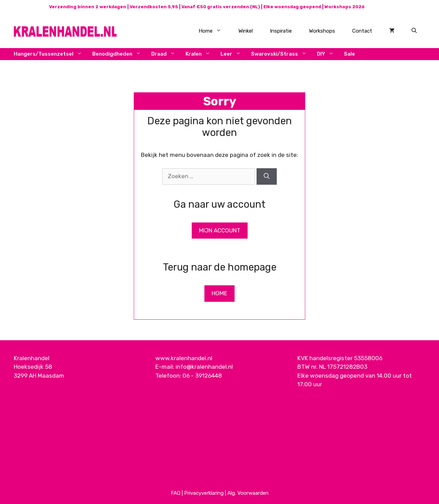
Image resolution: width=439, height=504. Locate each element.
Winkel (246, 31)
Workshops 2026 (345, 7)
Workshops (322, 31)
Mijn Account (220, 230)
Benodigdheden (119, 54)
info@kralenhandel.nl (204, 367)
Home (214, 31)
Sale (349, 54)
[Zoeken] (267, 176)
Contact (362, 31)
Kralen (200, 54)
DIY (328, 54)
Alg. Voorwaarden (248, 493)
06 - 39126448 (202, 376)
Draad (166, 54)
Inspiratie (281, 31)
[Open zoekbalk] (414, 31)
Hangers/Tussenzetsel (50, 54)
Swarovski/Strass (281, 54)
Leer (233, 54)
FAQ (176, 493)
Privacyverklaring (204, 493)
